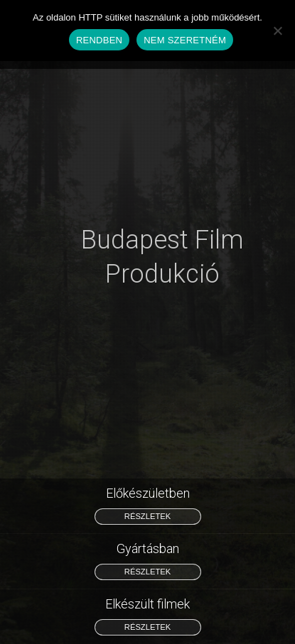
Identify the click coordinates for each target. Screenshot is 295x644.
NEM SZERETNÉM (185, 40)
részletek (147, 516)
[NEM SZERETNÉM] (277, 31)
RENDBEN (99, 40)
